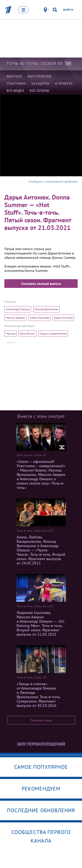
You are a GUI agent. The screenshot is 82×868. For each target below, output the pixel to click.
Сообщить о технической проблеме (53, 182)
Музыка (10, 334)
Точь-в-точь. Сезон (35, 63)
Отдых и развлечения (53, 334)
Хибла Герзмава (39, 318)
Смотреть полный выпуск (41, 284)
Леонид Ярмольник (46, 309)
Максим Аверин (15, 318)
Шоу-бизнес (27, 334)
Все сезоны (40, 91)
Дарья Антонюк (63, 318)
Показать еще (41, 720)
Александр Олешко (18, 309)
